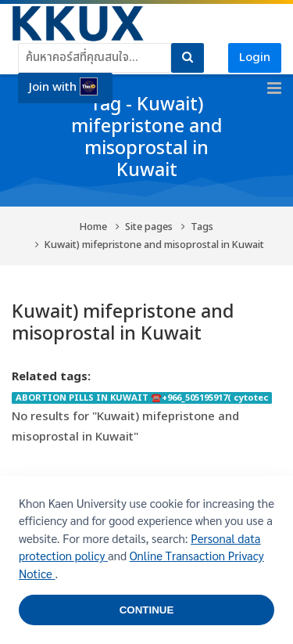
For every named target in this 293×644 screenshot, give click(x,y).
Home (93, 227)
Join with (63, 87)
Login (255, 58)
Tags (202, 227)
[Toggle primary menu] (274, 88)
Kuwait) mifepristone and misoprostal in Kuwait (154, 245)
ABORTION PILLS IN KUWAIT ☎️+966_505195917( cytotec (142, 398)
